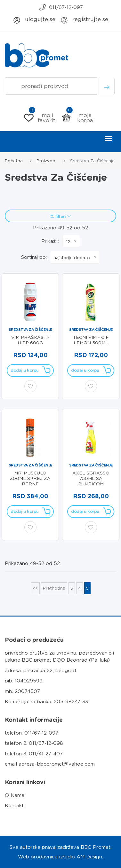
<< (35, 588)
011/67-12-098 (46, 743)
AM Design (89, 857)
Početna (14, 161)
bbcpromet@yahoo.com (66, 764)
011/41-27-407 (46, 754)
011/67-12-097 (61, 7)
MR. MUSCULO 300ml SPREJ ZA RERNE (30, 478)
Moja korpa (77, 118)
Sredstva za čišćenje (30, 330)
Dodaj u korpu (30, 370)
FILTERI (61, 216)
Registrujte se (84, 20)
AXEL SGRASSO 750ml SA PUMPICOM (91, 478)
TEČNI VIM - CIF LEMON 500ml (91, 340)
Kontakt (14, 806)
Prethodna (54, 588)
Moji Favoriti (41, 118)
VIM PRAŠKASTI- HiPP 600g (30, 340)
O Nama (15, 795)
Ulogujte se (34, 20)
